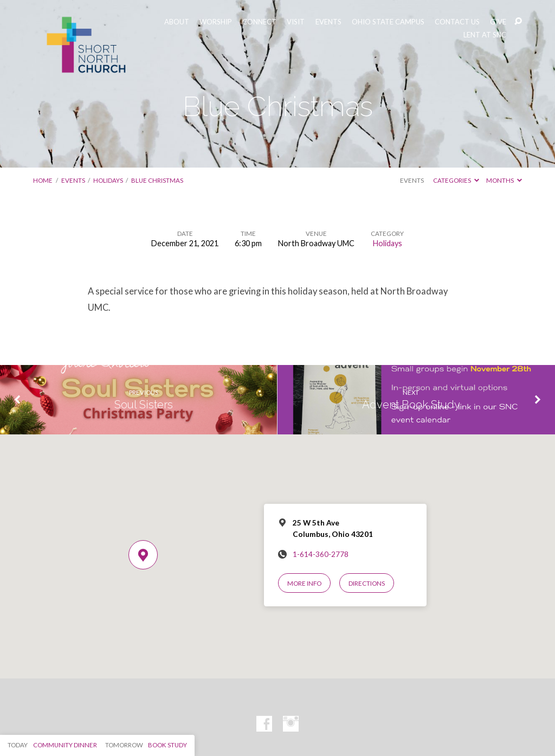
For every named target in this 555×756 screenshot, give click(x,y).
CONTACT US (457, 22)
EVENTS (328, 22)
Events (73, 180)
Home (43, 180)
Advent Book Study (411, 405)
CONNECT (259, 22)
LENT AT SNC (485, 35)
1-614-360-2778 (321, 554)
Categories (456, 180)
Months (504, 180)
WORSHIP (216, 22)
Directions (367, 583)
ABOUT (177, 22)
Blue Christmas (157, 180)
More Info (304, 583)
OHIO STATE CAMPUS (388, 22)
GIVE (498, 22)
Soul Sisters (144, 405)
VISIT (296, 22)
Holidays (108, 180)
